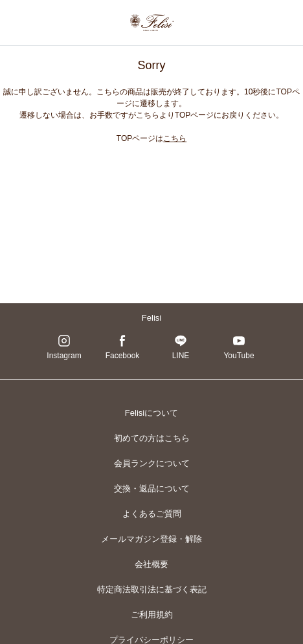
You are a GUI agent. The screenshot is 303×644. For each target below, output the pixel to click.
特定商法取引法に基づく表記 (152, 589)
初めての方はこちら (152, 438)
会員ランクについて (152, 463)
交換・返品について (152, 488)
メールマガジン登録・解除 (151, 539)
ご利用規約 (152, 615)
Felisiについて (151, 413)
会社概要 (151, 564)
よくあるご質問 (152, 514)
